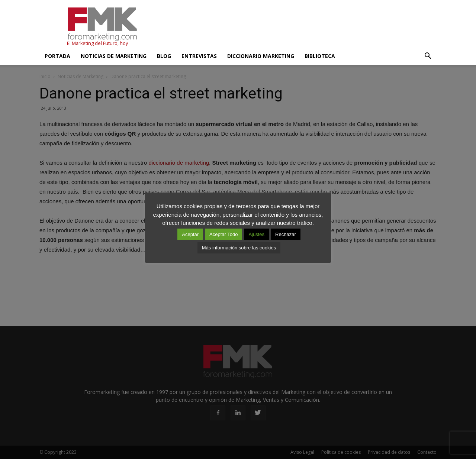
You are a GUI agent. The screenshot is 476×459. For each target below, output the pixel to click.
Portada (57, 56)
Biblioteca (320, 56)
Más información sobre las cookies (239, 248)
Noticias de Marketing (114, 56)
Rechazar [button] (286, 234)
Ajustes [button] (256, 234)
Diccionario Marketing (261, 56)
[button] (428, 56)
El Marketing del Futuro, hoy (97, 43)
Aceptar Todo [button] (223, 234)
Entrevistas (199, 56)
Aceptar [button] (190, 234)
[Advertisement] (301, 27)
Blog (164, 56)
